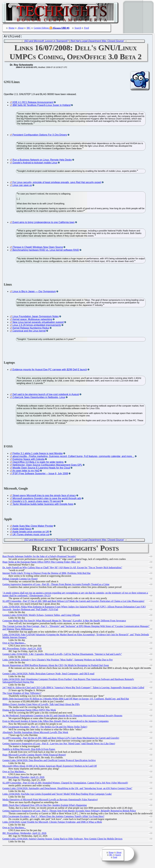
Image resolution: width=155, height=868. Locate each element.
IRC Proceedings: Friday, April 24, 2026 (22, 649)
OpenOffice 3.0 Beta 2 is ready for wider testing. (38, 463)
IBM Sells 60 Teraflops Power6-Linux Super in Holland (41, 106)
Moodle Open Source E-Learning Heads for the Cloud (41, 469)
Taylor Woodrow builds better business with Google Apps (43, 505)
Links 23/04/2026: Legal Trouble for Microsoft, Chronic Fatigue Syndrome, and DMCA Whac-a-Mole (52, 823)
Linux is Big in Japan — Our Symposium (34, 292)
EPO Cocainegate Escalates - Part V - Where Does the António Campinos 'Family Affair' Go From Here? (53, 817)
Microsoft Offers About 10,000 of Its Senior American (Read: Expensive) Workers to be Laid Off (50, 767)
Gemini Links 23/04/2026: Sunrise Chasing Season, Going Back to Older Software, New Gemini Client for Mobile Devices (62, 839)
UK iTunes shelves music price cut (31, 535)
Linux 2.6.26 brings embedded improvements (37, 326)
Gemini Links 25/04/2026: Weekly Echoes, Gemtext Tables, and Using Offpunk (41, 616)
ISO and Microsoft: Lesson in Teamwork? (46, 42)
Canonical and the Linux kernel (29, 332)
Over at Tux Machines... (14, 644)
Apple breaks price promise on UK (31, 532)
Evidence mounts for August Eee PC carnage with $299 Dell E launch (50, 370)
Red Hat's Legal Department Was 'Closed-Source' (97, 42)
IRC (29, 28)
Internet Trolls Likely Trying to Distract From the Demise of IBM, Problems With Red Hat (46, 574)
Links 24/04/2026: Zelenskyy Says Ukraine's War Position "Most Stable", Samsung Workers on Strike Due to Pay (58, 660)
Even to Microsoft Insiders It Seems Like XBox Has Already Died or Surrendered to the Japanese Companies (55, 722)
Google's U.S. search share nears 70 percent (37, 502)
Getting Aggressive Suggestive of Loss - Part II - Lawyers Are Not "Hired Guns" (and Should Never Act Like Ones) (59, 744)
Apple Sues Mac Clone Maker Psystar (33, 527)
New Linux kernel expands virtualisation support (38, 323)
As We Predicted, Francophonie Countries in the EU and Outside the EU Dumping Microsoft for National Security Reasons (62, 716)
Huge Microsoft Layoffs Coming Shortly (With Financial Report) (34, 755)
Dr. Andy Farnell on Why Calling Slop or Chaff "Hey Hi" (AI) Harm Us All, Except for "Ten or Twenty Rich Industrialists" (62, 568)
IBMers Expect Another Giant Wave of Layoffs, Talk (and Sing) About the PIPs (41, 705)
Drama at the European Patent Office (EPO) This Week (29, 711)
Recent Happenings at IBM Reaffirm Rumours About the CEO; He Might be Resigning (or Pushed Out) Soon (56, 666)
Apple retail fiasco (22, 530)
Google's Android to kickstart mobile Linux (35, 163)
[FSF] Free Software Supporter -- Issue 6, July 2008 (40, 474)
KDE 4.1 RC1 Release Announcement (33, 103)
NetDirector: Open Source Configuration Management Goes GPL (47, 466)
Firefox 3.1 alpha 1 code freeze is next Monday (38, 454)
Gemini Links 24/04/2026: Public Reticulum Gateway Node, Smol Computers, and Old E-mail (48, 674)
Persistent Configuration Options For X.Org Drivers (40, 136)
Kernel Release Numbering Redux (31, 329)
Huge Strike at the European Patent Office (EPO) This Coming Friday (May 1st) (41, 563)
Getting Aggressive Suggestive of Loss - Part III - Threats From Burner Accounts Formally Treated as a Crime (56, 585)
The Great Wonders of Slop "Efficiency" (22, 694)
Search (78, 28)
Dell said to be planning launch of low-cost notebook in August (46, 395)
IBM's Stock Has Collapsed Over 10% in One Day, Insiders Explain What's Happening (45, 806)
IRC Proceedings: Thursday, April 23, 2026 (23, 778)
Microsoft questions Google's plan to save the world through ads (47, 499)
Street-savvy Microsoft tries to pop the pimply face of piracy (44, 496)
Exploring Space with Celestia (28, 460)
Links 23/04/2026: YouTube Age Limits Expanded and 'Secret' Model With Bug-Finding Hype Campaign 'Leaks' (57, 795)
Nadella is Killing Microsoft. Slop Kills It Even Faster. (29, 750)
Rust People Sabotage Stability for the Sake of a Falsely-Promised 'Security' (39, 557)
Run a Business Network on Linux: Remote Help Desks (42, 161)
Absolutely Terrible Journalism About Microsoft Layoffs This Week (35, 733)
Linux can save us (22, 186)
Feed (87, 28)
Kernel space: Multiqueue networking (32, 320)
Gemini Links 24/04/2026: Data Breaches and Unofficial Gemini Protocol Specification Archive (49, 761)
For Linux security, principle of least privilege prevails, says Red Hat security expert (57, 183)
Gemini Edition (41, 28)
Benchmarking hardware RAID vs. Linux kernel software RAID (46, 251)
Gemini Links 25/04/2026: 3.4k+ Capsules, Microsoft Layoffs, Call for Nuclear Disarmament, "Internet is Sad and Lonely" (62, 655)
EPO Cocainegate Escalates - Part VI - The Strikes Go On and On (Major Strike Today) (45, 727)
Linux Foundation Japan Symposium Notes (35, 317)
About (21, 28)
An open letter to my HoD (26, 471)
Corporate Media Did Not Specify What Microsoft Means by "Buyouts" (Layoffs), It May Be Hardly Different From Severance (64, 621)
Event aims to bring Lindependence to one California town (43, 223)
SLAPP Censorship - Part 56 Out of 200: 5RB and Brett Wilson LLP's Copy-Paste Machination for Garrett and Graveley (61, 739)
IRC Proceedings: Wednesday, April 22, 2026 (24, 834)
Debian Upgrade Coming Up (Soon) (20, 579)
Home (12, 28)
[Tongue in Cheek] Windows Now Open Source (38, 248)
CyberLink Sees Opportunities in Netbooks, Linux (39, 398)
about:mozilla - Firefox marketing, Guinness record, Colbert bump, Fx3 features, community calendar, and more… (73, 457)
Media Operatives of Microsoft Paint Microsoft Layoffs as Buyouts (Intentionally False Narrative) (50, 800)
